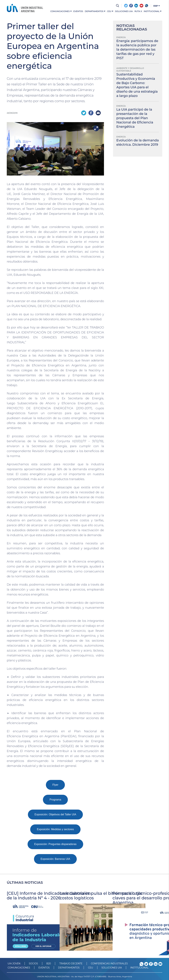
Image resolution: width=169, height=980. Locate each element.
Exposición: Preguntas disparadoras (55, 844)
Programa (55, 799)
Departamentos (95, 11)
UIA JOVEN (14, 963)
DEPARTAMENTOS (69, 967)
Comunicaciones (61, 11)
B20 (49, 963)
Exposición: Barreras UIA (55, 858)
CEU (110, 11)
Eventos (78, 11)
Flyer (55, 784)
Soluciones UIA (124, 11)
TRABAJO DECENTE (71, 963)
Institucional (153, 11)
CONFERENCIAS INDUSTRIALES (109, 963)
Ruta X (138, 11)
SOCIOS (33, 963)
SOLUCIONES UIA (112, 967)
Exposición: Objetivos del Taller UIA (55, 814)
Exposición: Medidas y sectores (55, 829)
